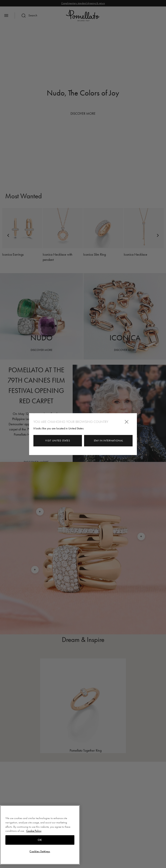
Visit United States (58, 441)
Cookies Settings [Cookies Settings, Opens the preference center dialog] (40, 851)
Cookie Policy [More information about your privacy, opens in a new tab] (34, 831)
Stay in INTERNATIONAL (108, 441)
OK (40, 840)
